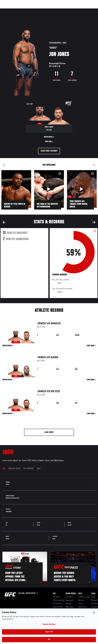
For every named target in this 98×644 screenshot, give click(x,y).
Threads (69, 604)
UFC (54, 594)
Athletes (29, 10)
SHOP (83, 10)
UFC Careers (57, 604)
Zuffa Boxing (71, 11)
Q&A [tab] (39, 469)
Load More (49, 432)
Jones (42, 324)
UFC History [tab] (29, 469)
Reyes (55, 392)
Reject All (49, 635)
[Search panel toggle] (90, 10)
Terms (93, 597)
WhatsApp (69, 607)
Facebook (69, 597)
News (39, 10)
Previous (4, 165)
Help (80, 594)
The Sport (56, 597)
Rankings (18, 10)
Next (94, 165)
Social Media (71, 594)
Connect (50, 10)
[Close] (94, 616)
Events (7, 10)
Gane (54, 358)
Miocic (56, 324)
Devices (81, 600)
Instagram (69, 600)
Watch (60, 10)
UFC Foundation (59, 600)
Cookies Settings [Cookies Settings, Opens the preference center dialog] (49, 627)
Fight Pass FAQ (84, 597)
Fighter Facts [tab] (14, 469)
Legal (93, 594)
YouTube (69, 610)
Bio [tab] (4, 469)
